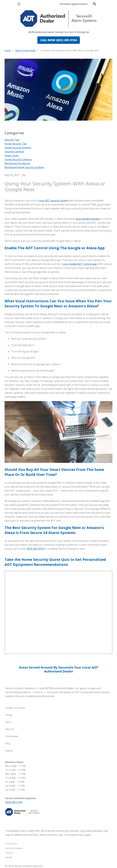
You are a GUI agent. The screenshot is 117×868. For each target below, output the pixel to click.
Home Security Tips (16, 144)
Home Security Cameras (18, 159)
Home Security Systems (18, 148)
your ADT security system (54, 201)
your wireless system (88, 219)
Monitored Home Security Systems (24, 167)
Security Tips (12, 140)
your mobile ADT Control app (80, 264)
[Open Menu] (19, 4)
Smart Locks (12, 155)
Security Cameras (14, 152)
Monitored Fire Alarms (17, 163)
